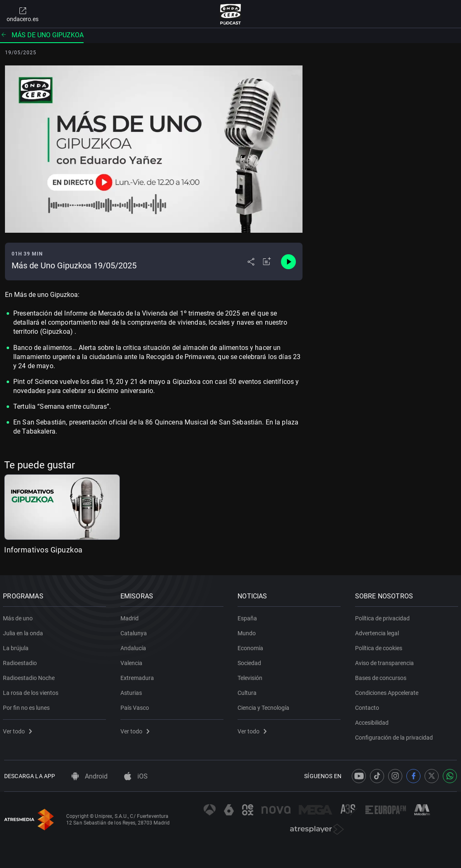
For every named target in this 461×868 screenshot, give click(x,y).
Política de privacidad (384, 617)
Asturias (132, 691)
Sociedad (251, 661)
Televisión (251, 676)
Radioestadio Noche (30, 676)
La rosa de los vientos (32, 691)
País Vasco (136, 706)
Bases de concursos (382, 676)
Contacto (368, 706)
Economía (252, 646)
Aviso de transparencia (386, 661)
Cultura (248, 691)
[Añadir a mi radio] (267, 262)
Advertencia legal (378, 632)
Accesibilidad (373, 721)
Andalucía (134, 646)
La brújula (17, 646)
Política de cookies (380, 646)
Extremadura (138, 676)
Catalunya (135, 632)
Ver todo (19, 730)
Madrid (131, 617)
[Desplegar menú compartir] (251, 262)
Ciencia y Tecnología (265, 706)
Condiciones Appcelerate (388, 691)
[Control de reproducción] (288, 262)
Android (90, 776)
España (249, 617)
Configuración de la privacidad (395, 736)
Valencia (133, 661)
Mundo (248, 632)
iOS (136, 776)
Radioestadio (21, 661)
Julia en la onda (24, 632)
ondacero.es (23, 14)
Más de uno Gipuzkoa (42, 35)
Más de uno (19, 617)
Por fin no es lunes (28, 706)
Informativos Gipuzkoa (43, 550)
